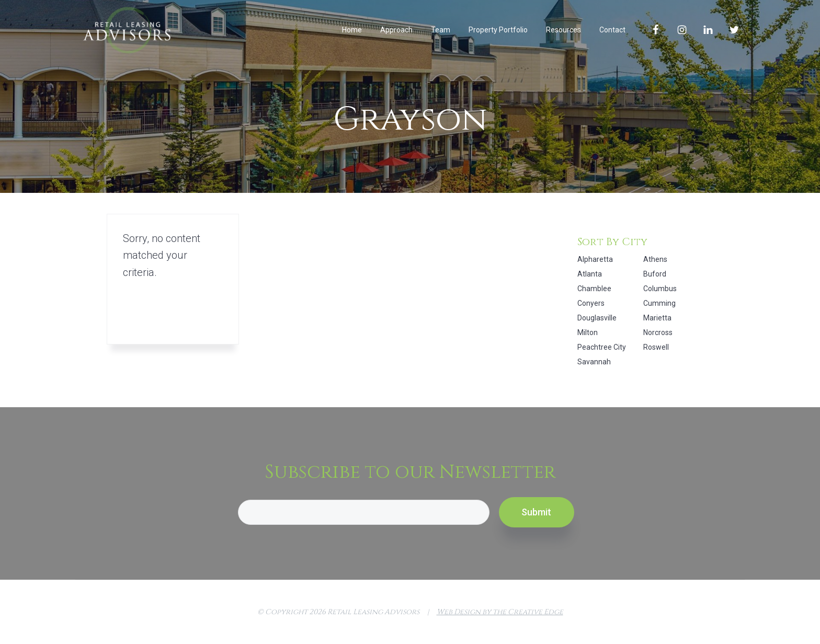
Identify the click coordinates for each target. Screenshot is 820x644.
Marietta (657, 318)
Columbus (660, 289)
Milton (588, 332)
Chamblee (594, 289)
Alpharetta (595, 259)
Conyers (591, 303)
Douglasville (597, 318)
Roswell (656, 347)
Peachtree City (602, 347)
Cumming (659, 303)
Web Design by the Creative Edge (500, 612)
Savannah (594, 362)
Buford (655, 274)
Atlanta (590, 274)
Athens (655, 259)
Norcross (658, 332)
